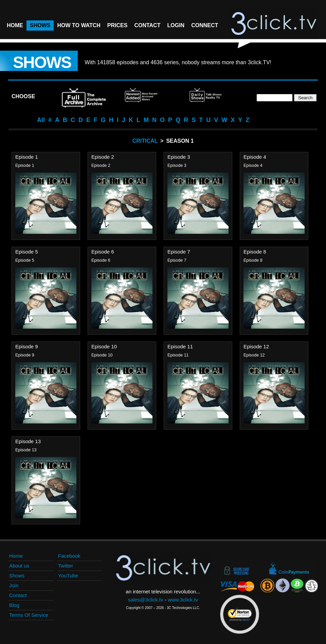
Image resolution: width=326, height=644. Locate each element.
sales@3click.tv (146, 600)
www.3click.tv (183, 600)
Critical (145, 141)
